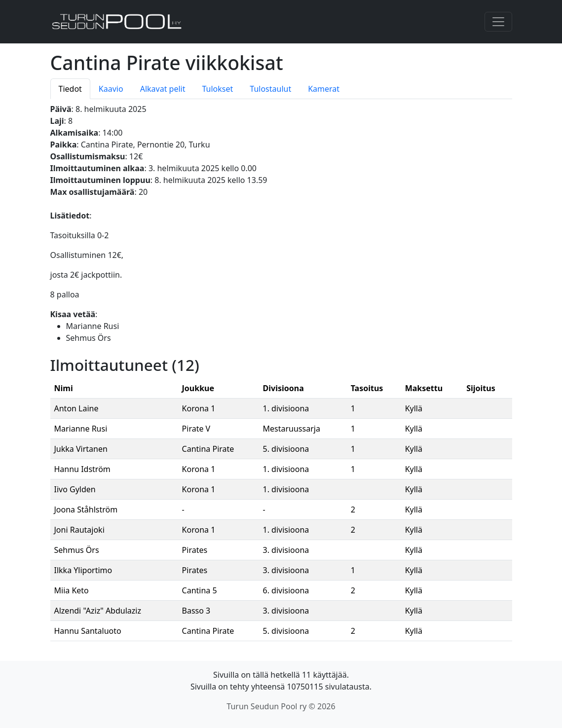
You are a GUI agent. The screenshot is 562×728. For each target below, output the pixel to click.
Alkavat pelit (163, 89)
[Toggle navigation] (498, 22)
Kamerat (324, 89)
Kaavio (111, 89)
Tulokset (217, 89)
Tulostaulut (270, 89)
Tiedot (70, 89)
